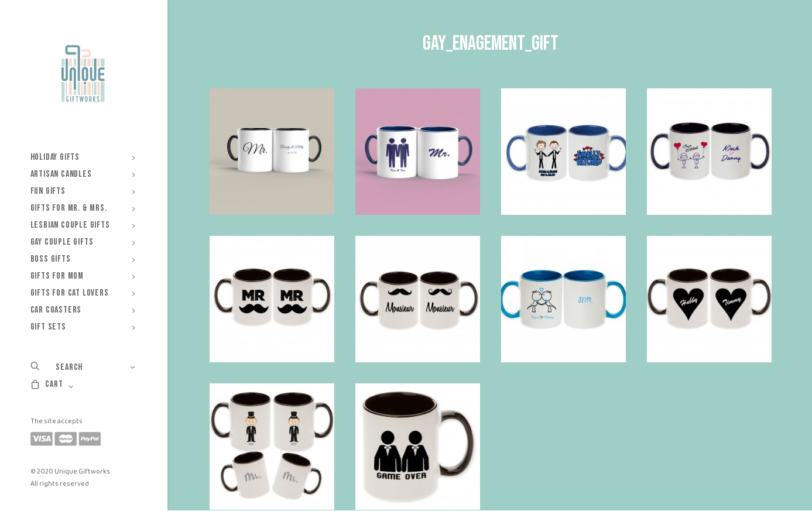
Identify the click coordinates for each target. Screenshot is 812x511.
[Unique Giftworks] (83, 74)
